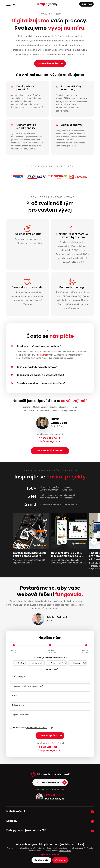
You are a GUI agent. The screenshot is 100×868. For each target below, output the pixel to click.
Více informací (65, 851)
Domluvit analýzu (48, 63)
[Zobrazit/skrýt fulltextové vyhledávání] (14, 4)
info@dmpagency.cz (50, 441)
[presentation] (94, 541)
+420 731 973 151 (50, 438)
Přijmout (60, 860)
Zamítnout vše (41, 860)
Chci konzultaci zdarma (48, 451)
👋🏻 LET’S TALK (86, 4)
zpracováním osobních (37, 728)
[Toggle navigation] (8, 4)
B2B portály (70, 98)
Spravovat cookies (50, 855)
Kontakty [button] (12, 821)
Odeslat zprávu (48, 736)
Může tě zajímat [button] (16, 811)
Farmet (43, 355)
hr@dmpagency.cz (54, 799)
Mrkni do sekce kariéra (49, 782)
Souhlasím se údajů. (33, 728)
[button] (50, 346)
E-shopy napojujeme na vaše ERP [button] (26, 830)
